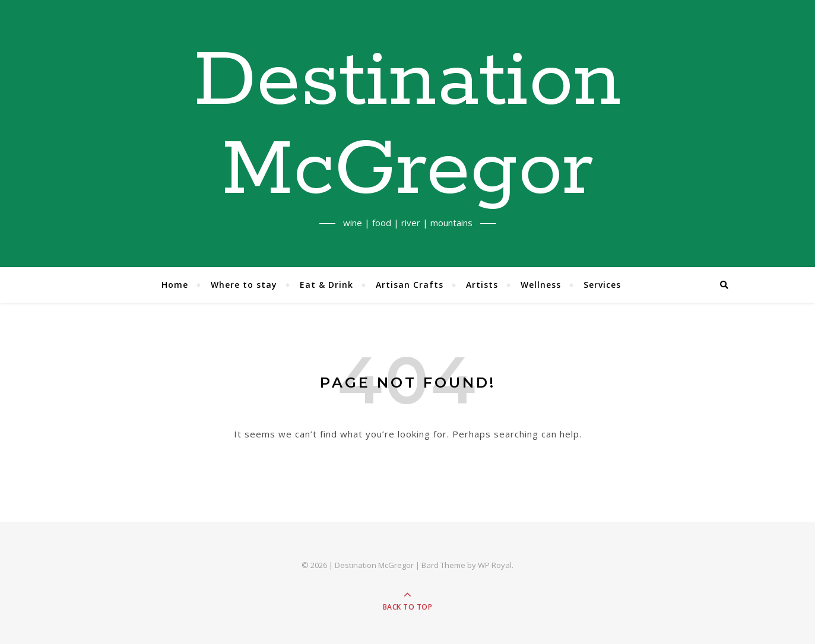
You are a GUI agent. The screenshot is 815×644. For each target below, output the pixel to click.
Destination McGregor (407, 126)
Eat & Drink (326, 285)
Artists (482, 285)
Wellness (541, 285)
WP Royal (495, 565)
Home (175, 285)
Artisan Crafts (410, 285)
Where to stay (244, 285)
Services (602, 285)
